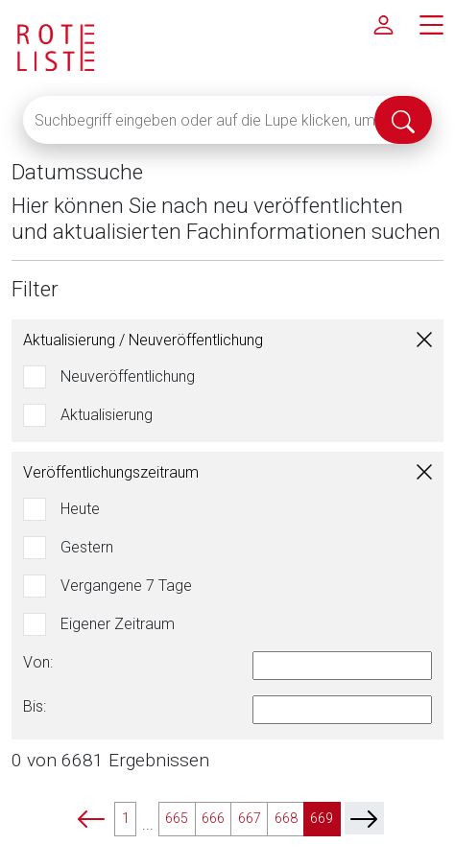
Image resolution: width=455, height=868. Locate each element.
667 (250, 818)
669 (322, 818)
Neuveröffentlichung (128, 376)
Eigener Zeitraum (118, 624)
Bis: (35, 706)
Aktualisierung (107, 415)
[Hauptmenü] (431, 24)
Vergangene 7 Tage (126, 586)
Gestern (87, 547)
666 (213, 818)
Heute (80, 509)
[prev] (91, 818)
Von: (38, 662)
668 (286, 818)
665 (177, 818)
